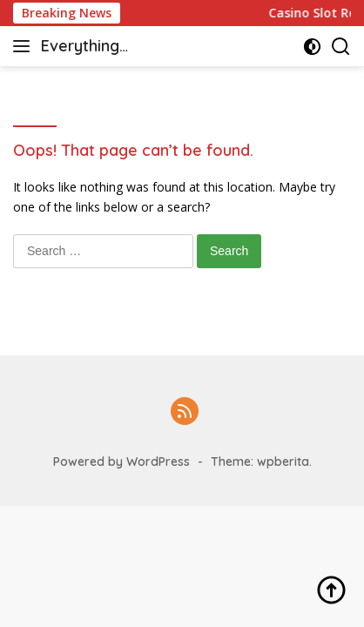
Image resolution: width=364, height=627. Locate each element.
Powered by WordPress (121, 462)
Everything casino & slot (89, 47)
